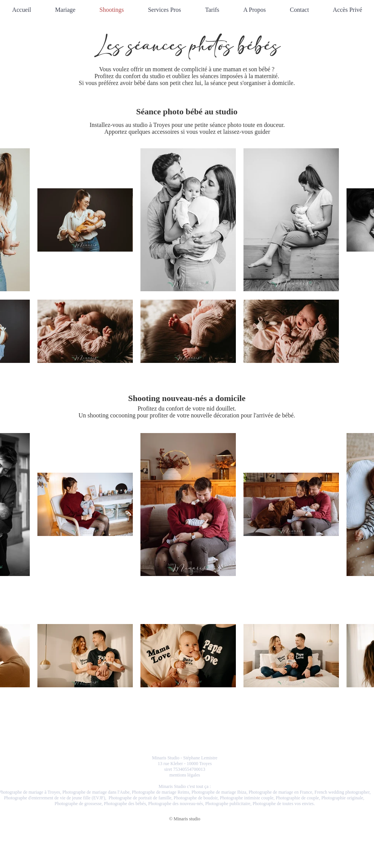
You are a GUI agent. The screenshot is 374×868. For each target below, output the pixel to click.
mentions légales (185, 775)
